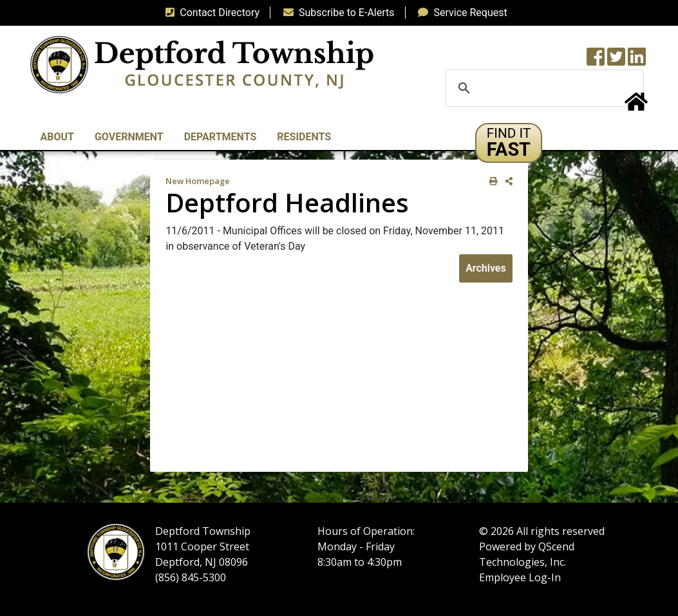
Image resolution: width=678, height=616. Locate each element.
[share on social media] (506, 181)
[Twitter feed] (616, 61)
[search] (543, 88)
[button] (509, 143)
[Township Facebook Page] (596, 61)
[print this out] (491, 181)
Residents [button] (304, 137)
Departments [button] (221, 137)
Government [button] (129, 137)
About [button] (57, 137)
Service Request (460, 13)
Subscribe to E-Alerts (336, 13)
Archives (485, 268)
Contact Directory (210, 13)
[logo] (202, 64)
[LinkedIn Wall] (637, 61)
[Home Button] (636, 106)
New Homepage (198, 181)
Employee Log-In (520, 577)
